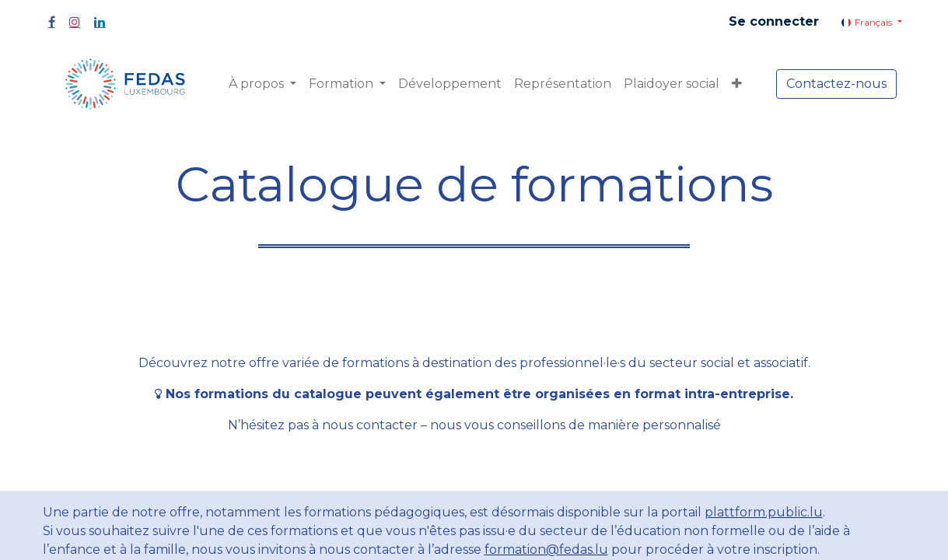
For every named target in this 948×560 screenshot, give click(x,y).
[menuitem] (450, 84)
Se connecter (774, 21)
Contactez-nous (836, 84)
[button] (737, 84)
